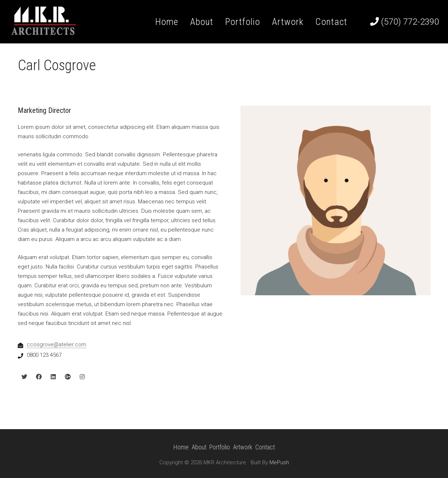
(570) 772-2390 (405, 22)
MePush (279, 462)
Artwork (243, 447)
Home (181, 447)
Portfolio (220, 447)
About (199, 447)
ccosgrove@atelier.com (56, 344)
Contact (265, 447)
